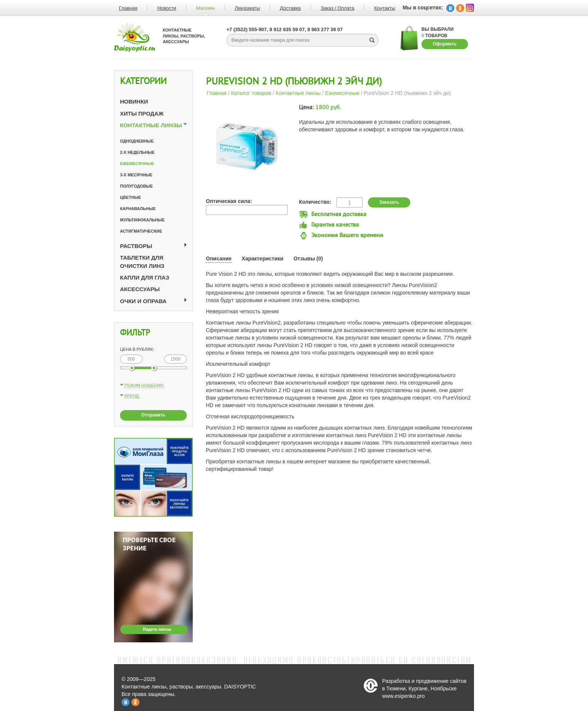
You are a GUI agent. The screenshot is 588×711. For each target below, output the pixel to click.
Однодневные (137, 141)
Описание (219, 259)
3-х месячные (136, 175)
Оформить (445, 44)
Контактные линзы (151, 125)
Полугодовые (136, 186)
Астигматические (141, 231)
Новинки (134, 101)
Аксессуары (140, 289)
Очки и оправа (143, 301)
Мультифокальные (142, 220)
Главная (128, 8)
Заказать (389, 202)
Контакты (385, 8)
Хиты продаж (142, 113)
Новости (166, 8)
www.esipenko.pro (403, 696)
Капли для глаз (145, 277)
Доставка (290, 8)
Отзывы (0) (308, 259)
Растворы (136, 246)
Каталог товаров (251, 93)
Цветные (130, 197)
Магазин (205, 8)
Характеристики (263, 259)
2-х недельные (137, 152)
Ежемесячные (137, 164)
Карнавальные (138, 209)
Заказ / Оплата (337, 8)
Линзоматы (247, 8)
